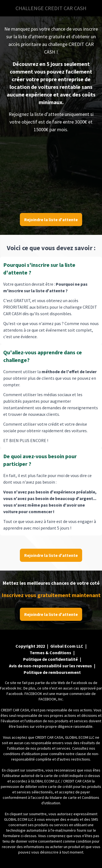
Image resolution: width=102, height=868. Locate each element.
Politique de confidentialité (50, 659)
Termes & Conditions (50, 653)
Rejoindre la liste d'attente (51, 220)
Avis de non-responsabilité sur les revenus (50, 666)
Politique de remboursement (52, 672)
